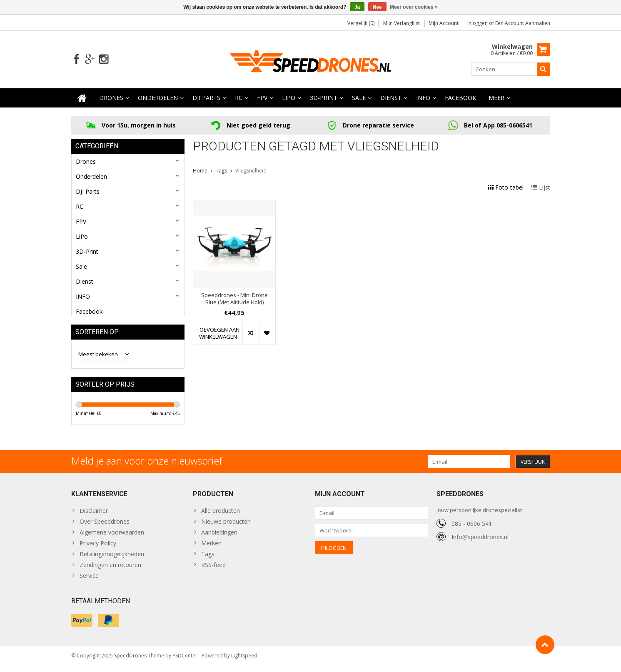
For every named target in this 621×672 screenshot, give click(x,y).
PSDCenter (185, 662)
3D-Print (324, 98)
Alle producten (221, 516)
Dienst (391, 98)
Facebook (460, 98)
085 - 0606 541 (472, 528)
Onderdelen (158, 98)
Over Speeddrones (105, 526)
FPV (262, 98)
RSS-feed (213, 570)
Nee (377, 7)
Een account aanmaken (523, 23)
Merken (211, 548)
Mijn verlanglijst (402, 23)
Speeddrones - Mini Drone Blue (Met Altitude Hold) (234, 299)
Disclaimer (94, 516)
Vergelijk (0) (361, 23)
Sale (359, 98)
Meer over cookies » (414, 7)
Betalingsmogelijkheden (112, 559)
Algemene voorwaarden (112, 537)
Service (89, 581)
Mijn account (444, 23)
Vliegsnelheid (251, 171)
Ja (357, 7)
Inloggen (478, 23)
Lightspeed (244, 662)
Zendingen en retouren (110, 570)
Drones (111, 98)
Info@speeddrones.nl (480, 541)
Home (200, 171)
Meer (496, 98)
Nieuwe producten (226, 526)
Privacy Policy (98, 548)
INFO (423, 98)
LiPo (289, 98)
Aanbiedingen (219, 537)
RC (239, 98)
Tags (221, 171)
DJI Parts (206, 98)
